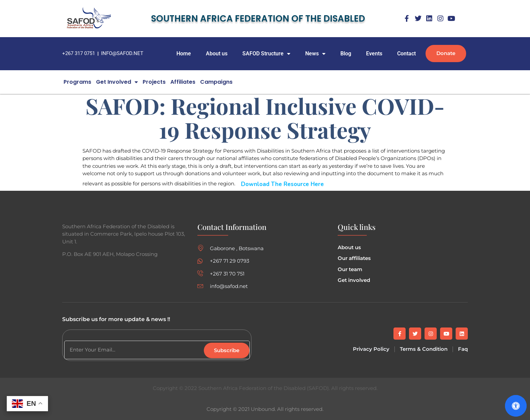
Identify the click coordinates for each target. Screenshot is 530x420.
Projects (154, 82)
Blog (346, 54)
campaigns (216, 82)
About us (217, 54)
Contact (406, 54)
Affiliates (183, 82)
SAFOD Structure (266, 54)
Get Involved (117, 82)
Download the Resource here (282, 184)
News (315, 54)
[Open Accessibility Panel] (516, 406)
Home (184, 54)
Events (374, 54)
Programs (77, 82)
